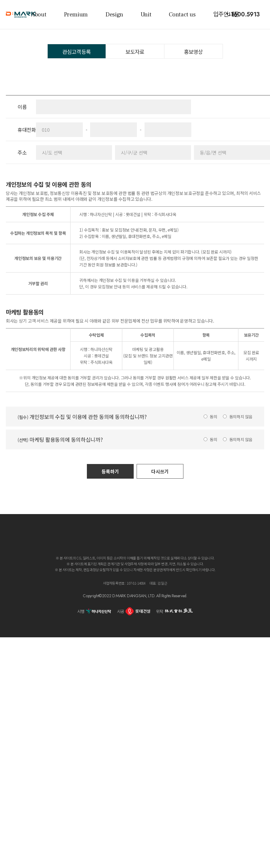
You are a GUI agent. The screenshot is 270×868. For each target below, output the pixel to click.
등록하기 (110, 471)
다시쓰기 (160, 471)
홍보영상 (193, 52)
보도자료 (135, 52)
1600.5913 (245, 15)
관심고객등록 (76, 52)
